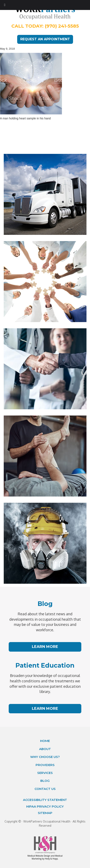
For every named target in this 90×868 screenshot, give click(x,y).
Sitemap (45, 813)
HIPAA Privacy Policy (45, 806)
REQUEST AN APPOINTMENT (45, 39)
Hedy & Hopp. (52, 859)
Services (45, 773)
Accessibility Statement (45, 800)
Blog (45, 781)
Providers (45, 765)
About (45, 749)
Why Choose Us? (45, 757)
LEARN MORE (45, 647)
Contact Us (45, 789)
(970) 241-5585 (62, 26)
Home (45, 741)
